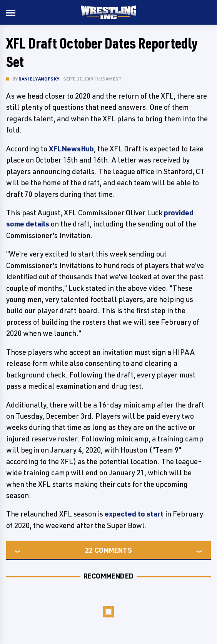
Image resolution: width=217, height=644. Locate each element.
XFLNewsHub (71, 149)
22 (89, 550)
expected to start (134, 514)
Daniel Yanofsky (39, 79)
